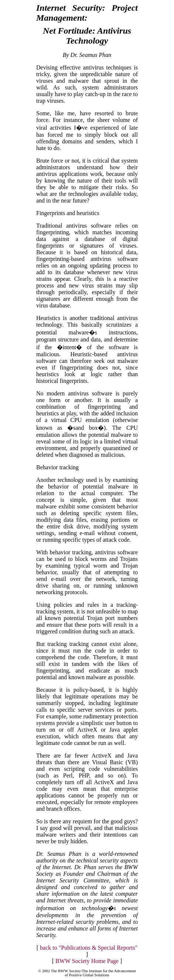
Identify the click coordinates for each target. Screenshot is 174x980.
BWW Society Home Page (87, 961)
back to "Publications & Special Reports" (89, 948)
